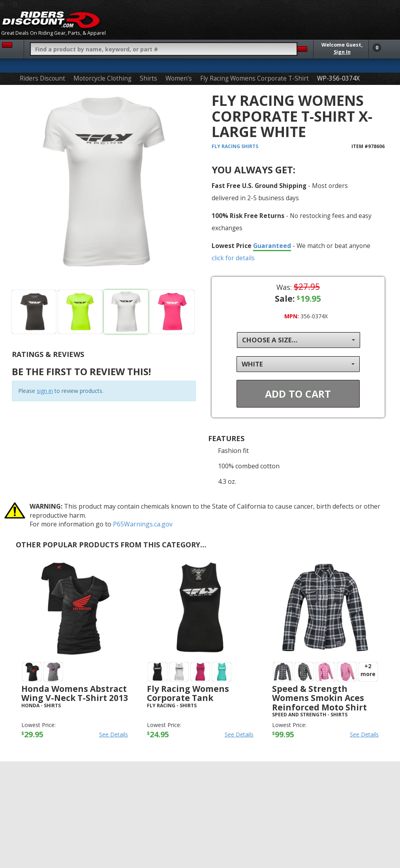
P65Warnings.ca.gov (143, 524)
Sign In (342, 52)
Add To (298, 394)
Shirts (148, 78)
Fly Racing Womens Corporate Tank (188, 693)
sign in (45, 391)
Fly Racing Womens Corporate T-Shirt (254, 78)
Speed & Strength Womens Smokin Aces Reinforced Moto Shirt (319, 698)
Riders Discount (42, 78)
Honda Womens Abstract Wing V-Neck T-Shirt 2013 (75, 693)
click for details (233, 258)
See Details (114, 734)
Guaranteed (272, 246)
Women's (179, 78)
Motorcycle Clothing (102, 78)
